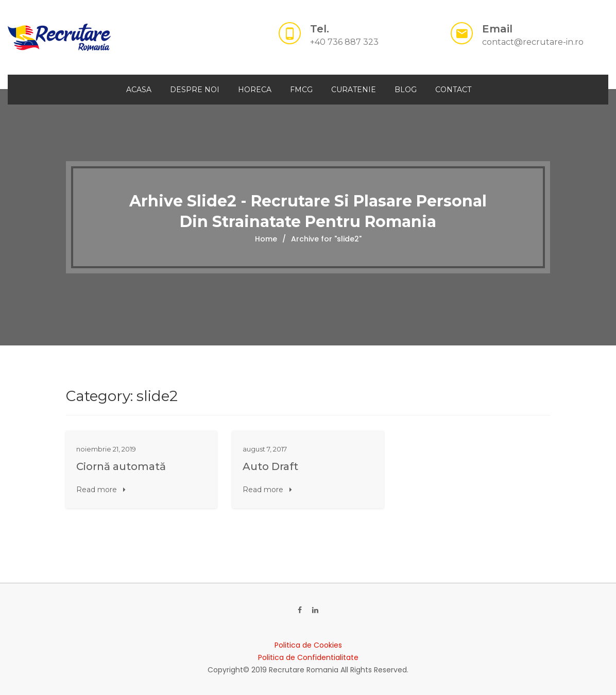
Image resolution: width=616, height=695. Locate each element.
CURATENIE (354, 90)
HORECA (255, 90)
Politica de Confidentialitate (308, 657)
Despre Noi (195, 90)
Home (266, 239)
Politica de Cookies (308, 645)
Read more (101, 490)
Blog (406, 90)
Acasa (139, 90)
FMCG (301, 90)
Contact (453, 90)
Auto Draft (270, 466)
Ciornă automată (121, 466)
